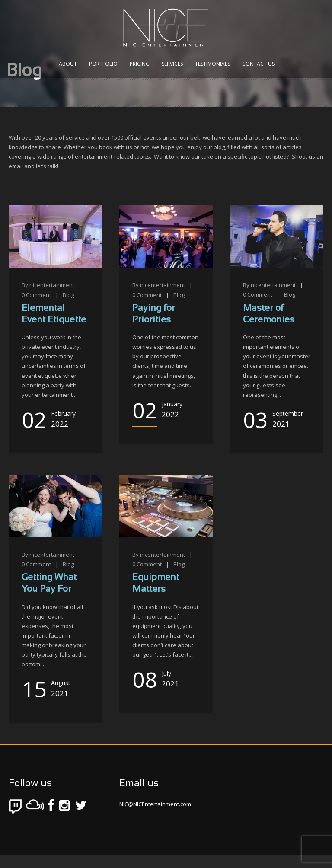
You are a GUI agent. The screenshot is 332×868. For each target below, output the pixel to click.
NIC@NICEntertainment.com (155, 804)
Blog (68, 295)
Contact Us (258, 64)
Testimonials (212, 64)
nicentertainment (52, 285)
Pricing (140, 64)
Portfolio (103, 64)
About (68, 64)
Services (172, 64)
